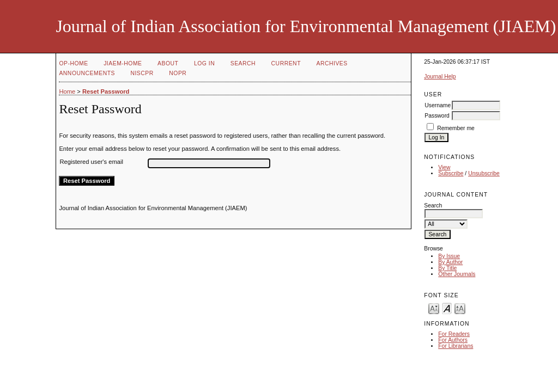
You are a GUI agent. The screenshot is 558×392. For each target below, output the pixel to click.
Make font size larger (460, 308)
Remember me (456, 128)
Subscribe (451, 173)
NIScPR (142, 73)
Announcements (87, 73)
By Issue (449, 256)
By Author (450, 262)
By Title (447, 268)
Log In (204, 63)
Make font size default (447, 308)
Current (286, 63)
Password (437, 116)
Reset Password (106, 91)
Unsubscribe (484, 173)
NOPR (178, 73)
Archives (332, 63)
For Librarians (456, 346)
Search (243, 63)
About (168, 63)
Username (438, 105)
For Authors (453, 340)
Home (67, 91)
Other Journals (457, 274)
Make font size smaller (434, 308)
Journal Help (440, 76)
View (444, 167)
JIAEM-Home (123, 63)
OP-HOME (73, 63)
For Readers (454, 334)
